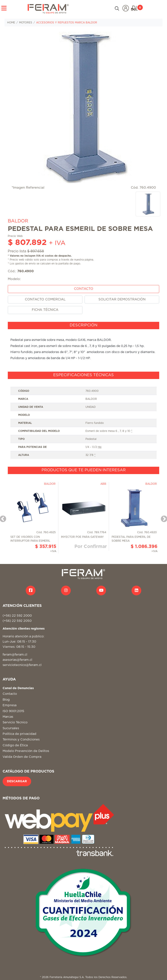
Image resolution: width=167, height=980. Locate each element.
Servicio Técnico (15, 722)
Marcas (8, 717)
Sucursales (11, 728)
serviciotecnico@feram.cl (22, 665)
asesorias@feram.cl (17, 660)
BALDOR (18, 221)
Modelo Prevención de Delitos (26, 751)
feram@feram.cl (15, 655)
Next (162, 518)
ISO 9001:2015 (13, 711)
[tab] (83, 326)
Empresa (10, 705)
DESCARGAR (17, 781)
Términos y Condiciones (21, 739)
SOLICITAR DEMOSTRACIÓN (122, 299)
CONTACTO (84, 289)
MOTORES (26, 23)
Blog (6, 700)
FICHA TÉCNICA (45, 310)
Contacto (10, 694)
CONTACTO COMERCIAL (45, 299)
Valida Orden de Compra (22, 757)
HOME (11, 23)
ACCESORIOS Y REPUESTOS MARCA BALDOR (67, 23)
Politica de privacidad (19, 734)
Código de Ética (15, 745)
